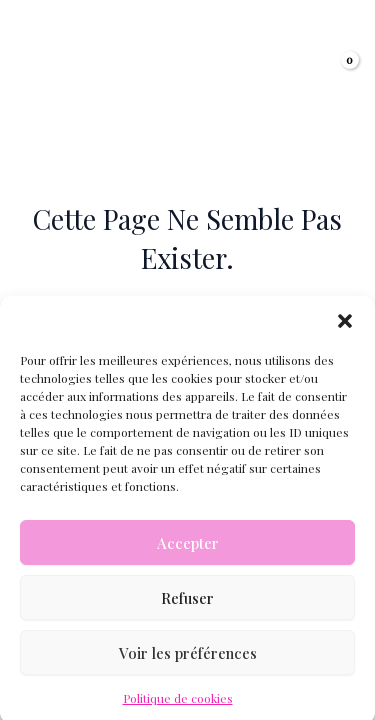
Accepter (188, 551)
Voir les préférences (188, 661)
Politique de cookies (178, 706)
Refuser (187, 606)
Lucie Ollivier (185, 58)
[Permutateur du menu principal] (40, 71)
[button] (345, 329)
